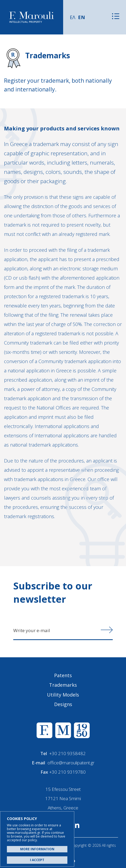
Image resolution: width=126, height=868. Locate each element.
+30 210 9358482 (68, 753)
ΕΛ (73, 17)
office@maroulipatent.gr (71, 763)
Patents (63, 675)
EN (81, 17)
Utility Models (63, 695)
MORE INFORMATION (37, 849)
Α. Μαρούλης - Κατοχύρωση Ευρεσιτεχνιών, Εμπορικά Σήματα (32, 17)
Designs (63, 704)
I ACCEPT (37, 860)
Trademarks (63, 685)
